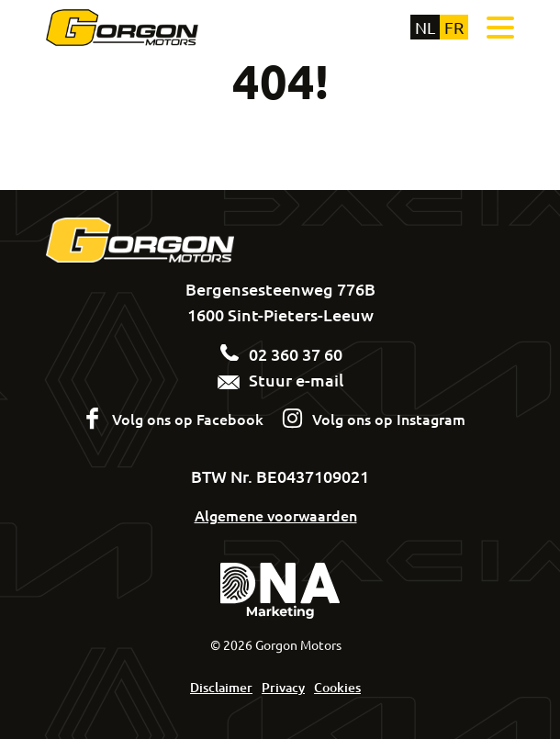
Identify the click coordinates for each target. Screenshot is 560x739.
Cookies (337, 687)
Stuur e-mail (280, 380)
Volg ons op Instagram (389, 419)
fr (454, 27)
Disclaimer (221, 687)
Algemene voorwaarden (276, 515)
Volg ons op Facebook (188, 419)
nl (425, 27)
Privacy (283, 687)
